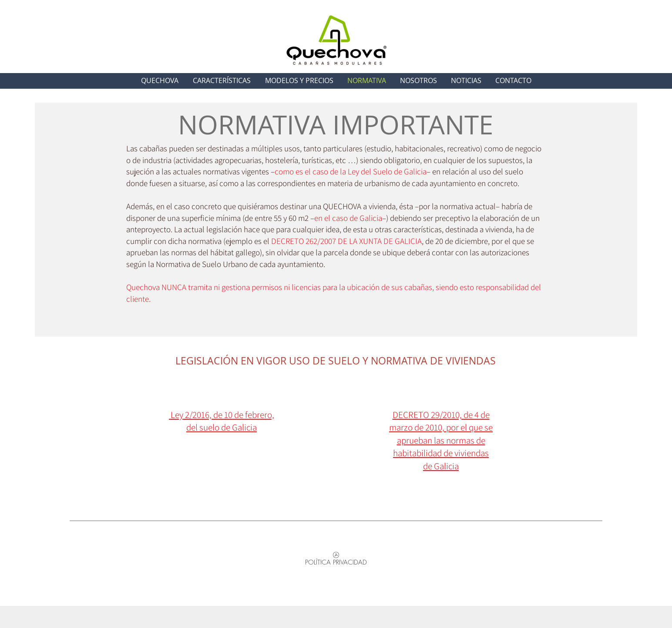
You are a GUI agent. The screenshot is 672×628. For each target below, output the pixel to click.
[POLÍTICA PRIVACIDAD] (336, 561)
